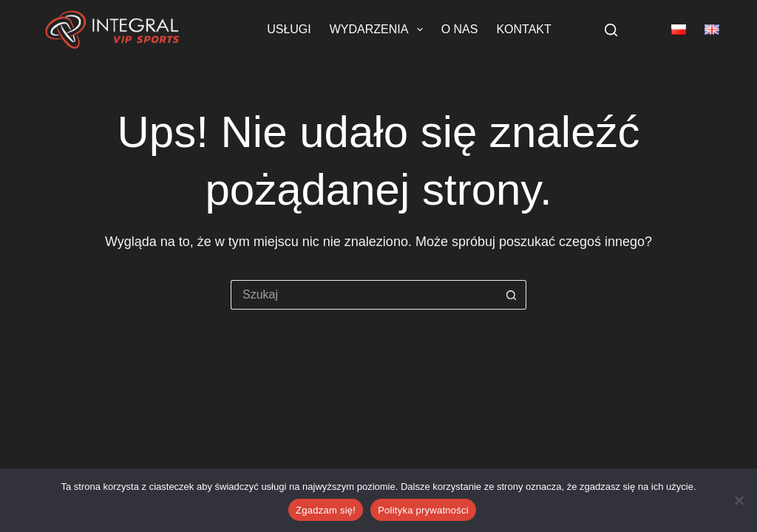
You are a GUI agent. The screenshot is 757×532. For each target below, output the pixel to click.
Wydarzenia (379, 30)
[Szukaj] (611, 30)
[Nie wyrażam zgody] (739, 500)
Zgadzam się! (326, 510)
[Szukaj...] (364, 295)
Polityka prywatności (423, 510)
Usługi (289, 29)
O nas (460, 29)
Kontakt (523, 29)
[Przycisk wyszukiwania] (512, 295)
